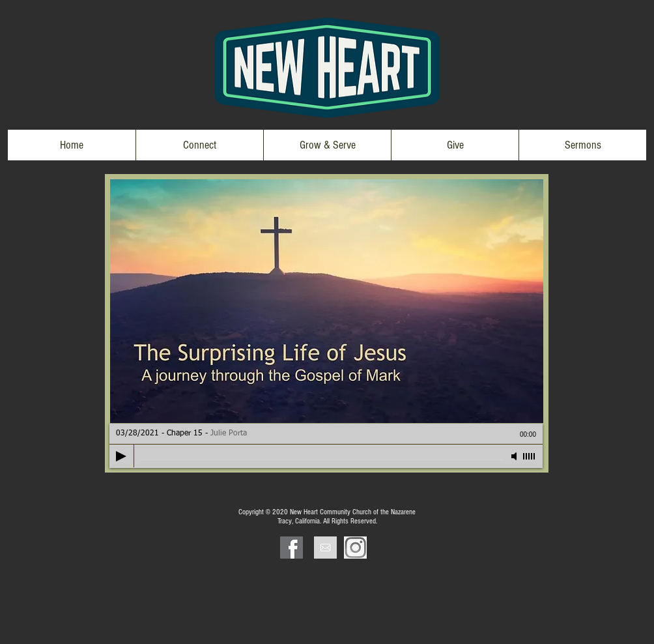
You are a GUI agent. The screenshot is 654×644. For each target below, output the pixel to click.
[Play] (121, 456)
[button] (199, 145)
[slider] (530, 456)
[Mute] (515, 456)
